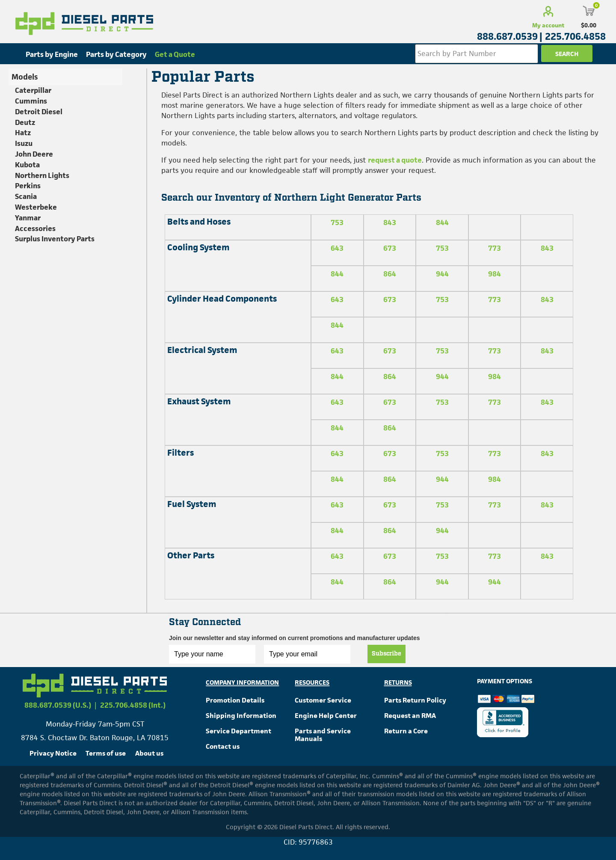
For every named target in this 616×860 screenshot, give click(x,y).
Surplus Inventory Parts (55, 239)
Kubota (27, 165)
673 (390, 248)
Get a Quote (175, 54)
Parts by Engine (52, 54)
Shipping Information (241, 716)
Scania (26, 196)
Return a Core (406, 731)
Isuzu (24, 143)
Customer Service (323, 700)
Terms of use (106, 753)
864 (390, 274)
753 (337, 222)
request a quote (395, 160)
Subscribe (386, 654)
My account (548, 25)
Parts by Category (116, 54)
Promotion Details (235, 700)
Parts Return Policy (415, 700)
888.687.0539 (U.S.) (58, 705)
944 (442, 274)
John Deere (34, 154)
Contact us (223, 746)
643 (337, 248)
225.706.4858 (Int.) (133, 705)
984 (495, 274)
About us (149, 753)
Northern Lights (42, 175)
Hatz (23, 133)
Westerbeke (36, 207)
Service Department (238, 731)
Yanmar (28, 218)
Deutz (25, 122)
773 (495, 248)
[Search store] (477, 54)
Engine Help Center (326, 716)
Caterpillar (33, 90)
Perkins (28, 186)
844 (442, 222)
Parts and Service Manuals (323, 735)
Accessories (35, 228)
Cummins (31, 101)
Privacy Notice (53, 753)
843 (390, 222)
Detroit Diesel (39, 112)
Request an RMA (410, 716)
